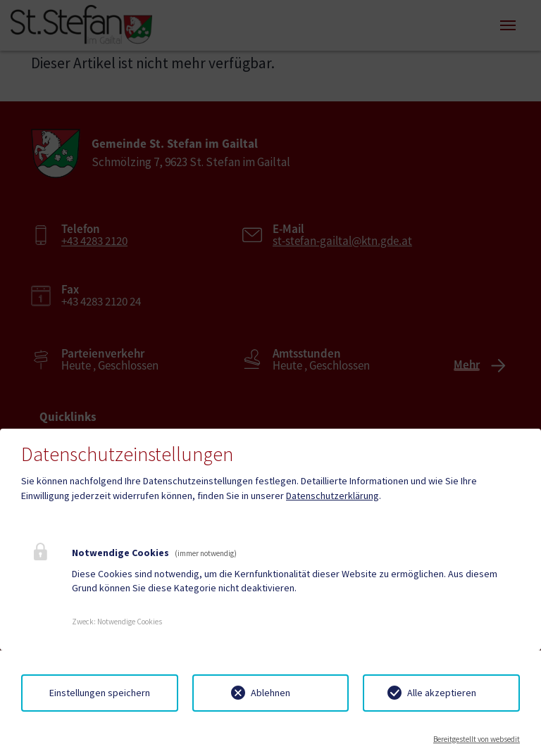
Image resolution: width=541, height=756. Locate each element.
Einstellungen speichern (100, 693)
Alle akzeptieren (442, 693)
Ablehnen (270, 693)
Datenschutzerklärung (332, 496)
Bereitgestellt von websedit (477, 739)
